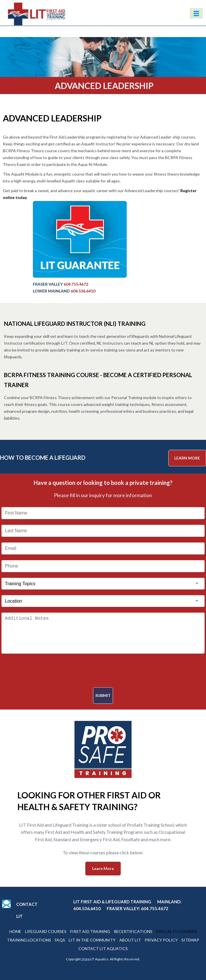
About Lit (130, 940)
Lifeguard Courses (46, 931)
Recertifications (133, 931)
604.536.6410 (83, 291)
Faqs (60, 940)
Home (15, 931)
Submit (103, 695)
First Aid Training (90, 931)
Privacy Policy (161, 940)
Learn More (187, 458)
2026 (85, 959)
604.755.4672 (76, 284)
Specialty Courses (176, 931)
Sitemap (190, 940)
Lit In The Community (92, 940)
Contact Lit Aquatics (103, 949)
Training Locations (29, 940)
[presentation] (103, 670)
